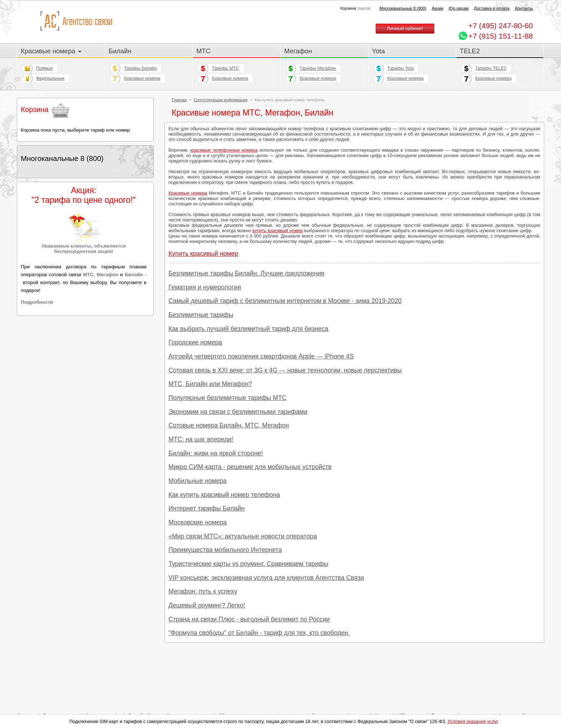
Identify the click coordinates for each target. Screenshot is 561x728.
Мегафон (298, 51)
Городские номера (195, 342)
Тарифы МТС (225, 68)
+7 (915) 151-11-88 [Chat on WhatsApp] (501, 36)
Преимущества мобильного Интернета (225, 550)
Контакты (524, 8)
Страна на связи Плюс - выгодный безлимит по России (249, 619)
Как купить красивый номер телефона (224, 495)
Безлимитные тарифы (201, 315)
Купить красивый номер (203, 254)
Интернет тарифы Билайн (207, 508)
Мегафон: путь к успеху (203, 591)
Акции (438, 8)
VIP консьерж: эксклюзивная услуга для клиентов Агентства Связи (266, 578)
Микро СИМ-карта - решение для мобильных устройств (250, 467)
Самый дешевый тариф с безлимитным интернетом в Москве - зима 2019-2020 (285, 301)
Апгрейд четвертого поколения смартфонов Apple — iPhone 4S (261, 356)
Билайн (120, 51)
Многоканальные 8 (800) (403, 8)
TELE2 (470, 51)
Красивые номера (51, 51)
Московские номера (198, 522)
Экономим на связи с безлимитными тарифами (238, 412)
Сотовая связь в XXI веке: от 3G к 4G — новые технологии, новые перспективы (285, 370)
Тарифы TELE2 (491, 68)
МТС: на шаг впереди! (201, 439)
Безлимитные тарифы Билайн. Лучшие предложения (247, 273)
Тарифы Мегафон (318, 68)
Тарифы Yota (401, 68)
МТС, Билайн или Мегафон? (210, 384)
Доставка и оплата (492, 8)
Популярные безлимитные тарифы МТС (228, 398)
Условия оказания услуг (473, 721)
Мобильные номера (198, 481)
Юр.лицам (458, 8)
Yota (379, 51)
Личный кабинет (405, 28)
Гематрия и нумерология (205, 287)
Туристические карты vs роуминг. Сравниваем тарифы (248, 564)
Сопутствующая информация (221, 100)
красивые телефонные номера (224, 150)
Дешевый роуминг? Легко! (207, 605)
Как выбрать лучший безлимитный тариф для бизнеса (248, 329)
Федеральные (50, 78)
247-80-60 (501, 26)
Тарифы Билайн (140, 68)
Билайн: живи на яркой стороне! (216, 453)
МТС (204, 51)
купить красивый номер (277, 231)
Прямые (44, 68)
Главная (179, 100)
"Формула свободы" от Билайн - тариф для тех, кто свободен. (259, 633)
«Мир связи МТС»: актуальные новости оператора (243, 536)
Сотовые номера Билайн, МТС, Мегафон (229, 425)
